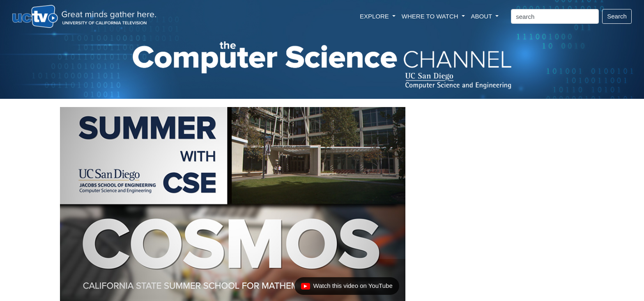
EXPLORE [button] (375, 16)
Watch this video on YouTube (347, 288)
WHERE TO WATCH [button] (431, 16)
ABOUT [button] (483, 16)
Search (617, 16)
